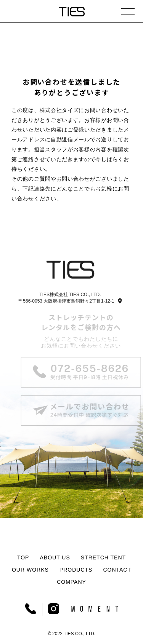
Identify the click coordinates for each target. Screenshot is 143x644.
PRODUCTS (76, 570)
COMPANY (71, 582)
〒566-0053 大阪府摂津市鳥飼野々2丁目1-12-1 (65, 301)
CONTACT (117, 570)
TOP (23, 557)
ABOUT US (55, 557)
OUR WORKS (30, 570)
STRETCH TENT (103, 557)
